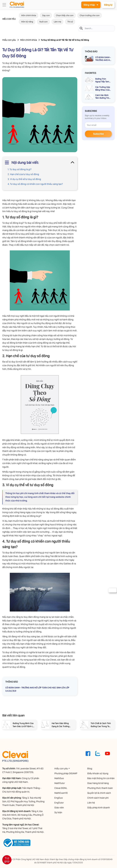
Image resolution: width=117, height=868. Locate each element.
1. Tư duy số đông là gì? (19, 169)
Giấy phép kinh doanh (99, 808)
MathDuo (59, 778)
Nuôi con (43, 22)
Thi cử (70, 22)
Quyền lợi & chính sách (99, 793)
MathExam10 (61, 793)
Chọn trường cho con (90, 16)
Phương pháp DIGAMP (66, 774)
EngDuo (59, 798)
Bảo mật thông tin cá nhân (101, 778)
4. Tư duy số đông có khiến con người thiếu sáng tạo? (35, 184)
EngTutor (59, 803)
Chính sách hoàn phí (98, 798)
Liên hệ (91, 803)
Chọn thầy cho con (65, 16)
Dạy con (46, 16)
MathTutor (60, 783)
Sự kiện (58, 813)
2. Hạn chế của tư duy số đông (23, 174)
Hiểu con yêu (9, 40)
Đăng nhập (90, 5)
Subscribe (98, 134)
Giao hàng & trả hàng (98, 783)
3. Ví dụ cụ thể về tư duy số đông (24, 179)
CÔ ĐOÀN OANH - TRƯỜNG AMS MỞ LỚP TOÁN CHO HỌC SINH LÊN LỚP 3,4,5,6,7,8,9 (37, 689)
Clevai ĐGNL (61, 788)
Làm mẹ (57, 22)
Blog (90, 769)
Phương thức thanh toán (100, 788)
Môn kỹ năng (27, 22)
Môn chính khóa (29, 16)
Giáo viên (59, 808)
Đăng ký (108, 5)
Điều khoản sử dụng (98, 774)
